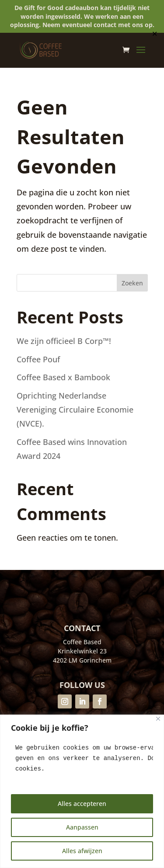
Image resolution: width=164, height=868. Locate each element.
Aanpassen (82, 827)
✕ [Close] (155, 34)
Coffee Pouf (38, 359)
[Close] (158, 719)
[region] (82, 791)
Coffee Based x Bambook (63, 377)
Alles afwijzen (82, 851)
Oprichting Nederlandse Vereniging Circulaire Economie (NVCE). (75, 410)
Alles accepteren (82, 804)
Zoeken (132, 283)
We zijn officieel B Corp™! (65, 341)
